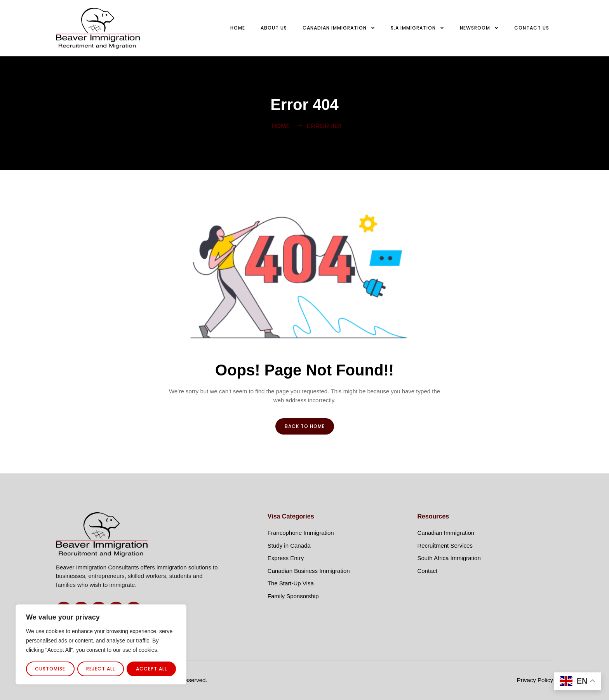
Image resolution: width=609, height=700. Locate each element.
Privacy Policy (535, 680)
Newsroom (479, 28)
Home (238, 28)
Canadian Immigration (339, 28)
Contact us (532, 28)
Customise (50, 669)
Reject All (101, 669)
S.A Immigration (418, 28)
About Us (274, 28)
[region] (101, 645)
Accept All (151, 669)
